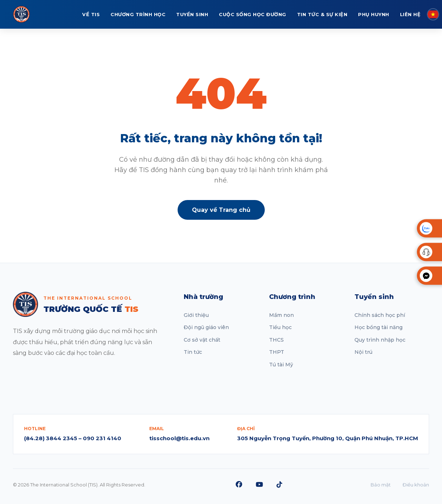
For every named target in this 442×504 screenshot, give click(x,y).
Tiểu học (280, 327)
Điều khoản (416, 485)
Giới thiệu (196, 315)
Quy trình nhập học (380, 340)
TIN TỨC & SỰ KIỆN (322, 14)
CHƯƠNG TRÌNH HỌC (138, 14)
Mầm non (281, 315)
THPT (277, 352)
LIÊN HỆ (410, 14)
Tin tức (193, 352)
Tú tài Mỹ (281, 365)
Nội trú (363, 352)
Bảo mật (381, 485)
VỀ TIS (91, 14)
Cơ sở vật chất (202, 340)
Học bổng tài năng (378, 327)
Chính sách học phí (380, 315)
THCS (276, 340)
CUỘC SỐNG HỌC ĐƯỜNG (253, 14)
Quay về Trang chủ (221, 210)
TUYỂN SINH (192, 14)
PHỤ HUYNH (374, 14)
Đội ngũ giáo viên (206, 327)
